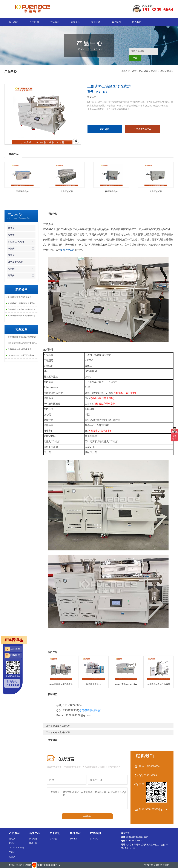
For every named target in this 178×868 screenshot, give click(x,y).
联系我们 (137, 22)
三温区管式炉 (156, 191)
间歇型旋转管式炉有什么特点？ (20, 297)
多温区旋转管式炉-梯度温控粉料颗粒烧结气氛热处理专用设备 (23, 316)
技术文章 (96, 22)
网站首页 (14, 22)
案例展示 (75, 833)
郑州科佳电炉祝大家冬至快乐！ (20, 349)
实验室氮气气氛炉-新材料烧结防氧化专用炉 (23, 309)
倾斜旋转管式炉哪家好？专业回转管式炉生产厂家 (23, 303)
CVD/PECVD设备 (16, 242)
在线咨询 (105, 129)
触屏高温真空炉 (94, 684)
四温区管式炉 (67, 191)
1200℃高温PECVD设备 (126, 684)
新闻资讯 (75, 22)
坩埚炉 (11, 269)
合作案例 (74, 839)
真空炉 (11, 255)
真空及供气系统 (15, 262)
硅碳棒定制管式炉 (62, 732)
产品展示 (55, 22)
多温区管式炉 (167, 71)
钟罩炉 (11, 276)
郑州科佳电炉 (162, 865)
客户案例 (116, 22)
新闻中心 (35, 833)
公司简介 (53, 839)
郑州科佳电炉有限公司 (20, 865)
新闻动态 (33, 839)
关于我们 (34, 22)
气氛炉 (11, 248)
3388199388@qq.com (157, 809)
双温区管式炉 (111, 191)
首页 (134, 71)
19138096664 (152, 766)
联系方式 (94, 839)
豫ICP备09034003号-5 (49, 865)
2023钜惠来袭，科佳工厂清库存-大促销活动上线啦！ (23, 355)
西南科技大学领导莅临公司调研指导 (22, 337)
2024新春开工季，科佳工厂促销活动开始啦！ (23, 343)
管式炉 (154, 71)
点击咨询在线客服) (90, 710)
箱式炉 (11, 228)
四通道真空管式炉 (62, 726)
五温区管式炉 (22, 191)
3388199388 (150, 775)
